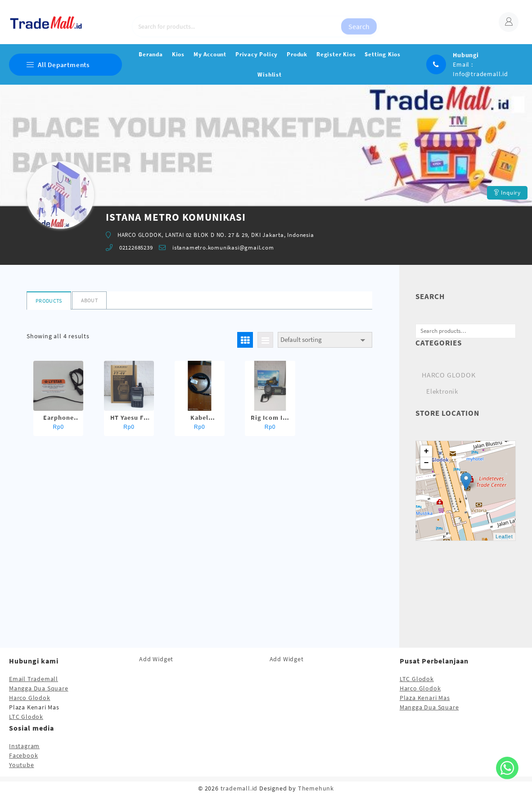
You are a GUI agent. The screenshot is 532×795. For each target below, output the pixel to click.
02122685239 (136, 248)
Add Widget (156, 659)
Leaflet (504, 536)
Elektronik (442, 391)
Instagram (24, 746)
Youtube (22, 765)
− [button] (427, 463)
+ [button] (427, 451)
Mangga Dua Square (39, 688)
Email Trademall (34, 679)
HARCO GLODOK (449, 375)
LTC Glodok (26, 717)
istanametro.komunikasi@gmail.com (223, 248)
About (90, 300)
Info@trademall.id (480, 74)
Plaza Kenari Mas (425, 698)
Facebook (23, 755)
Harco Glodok (30, 698)
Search (359, 22)
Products (49, 301)
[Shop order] (325, 340)
